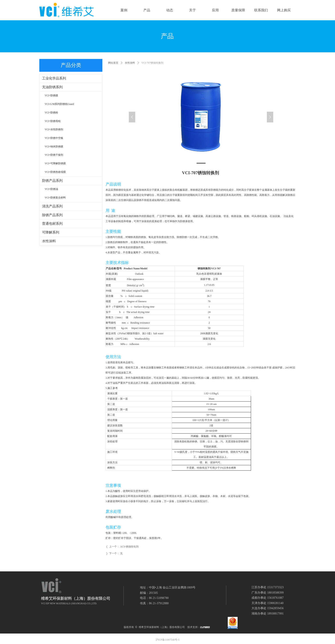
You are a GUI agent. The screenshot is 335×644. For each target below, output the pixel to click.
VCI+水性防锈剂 (54, 129)
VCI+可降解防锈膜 (55, 163)
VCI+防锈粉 (51, 113)
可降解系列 (51, 232)
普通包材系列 (52, 224)
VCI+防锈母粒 (53, 121)
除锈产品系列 (52, 215)
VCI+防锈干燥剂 (54, 155)
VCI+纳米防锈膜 (54, 147)
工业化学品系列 (54, 78)
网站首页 (113, 63)
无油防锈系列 (52, 87)
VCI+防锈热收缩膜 (55, 172)
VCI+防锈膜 (51, 95)
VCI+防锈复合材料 (55, 198)
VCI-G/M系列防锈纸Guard (59, 104)
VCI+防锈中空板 (54, 138)
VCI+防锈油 (51, 189)
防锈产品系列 (52, 181)
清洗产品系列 (52, 206)
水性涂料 (130, 63)
